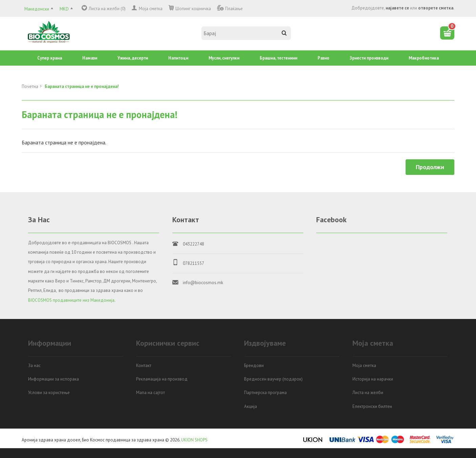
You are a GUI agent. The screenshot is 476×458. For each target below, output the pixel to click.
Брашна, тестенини (278, 58)
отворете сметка (436, 8)
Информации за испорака (53, 379)
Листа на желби (368, 393)
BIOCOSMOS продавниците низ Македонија (71, 300)
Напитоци (178, 58)
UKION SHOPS (194, 440)
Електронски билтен (372, 406)
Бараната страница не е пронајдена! (82, 86)
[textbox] (246, 33)
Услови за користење (49, 393)
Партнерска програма (265, 393)
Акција (251, 406)
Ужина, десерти (133, 58)
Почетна (30, 86)
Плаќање (234, 9)
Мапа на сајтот (150, 393)
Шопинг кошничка (193, 9)
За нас (34, 365)
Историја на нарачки (373, 379)
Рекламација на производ (162, 379)
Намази (90, 58)
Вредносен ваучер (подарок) (273, 379)
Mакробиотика (424, 58)
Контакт (144, 365)
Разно (323, 58)
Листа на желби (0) (107, 9)
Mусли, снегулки (224, 58)
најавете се (397, 8)
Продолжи (430, 167)
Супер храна (50, 58)
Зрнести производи (369, 58)
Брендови (254, 365)
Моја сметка (151, 9)
